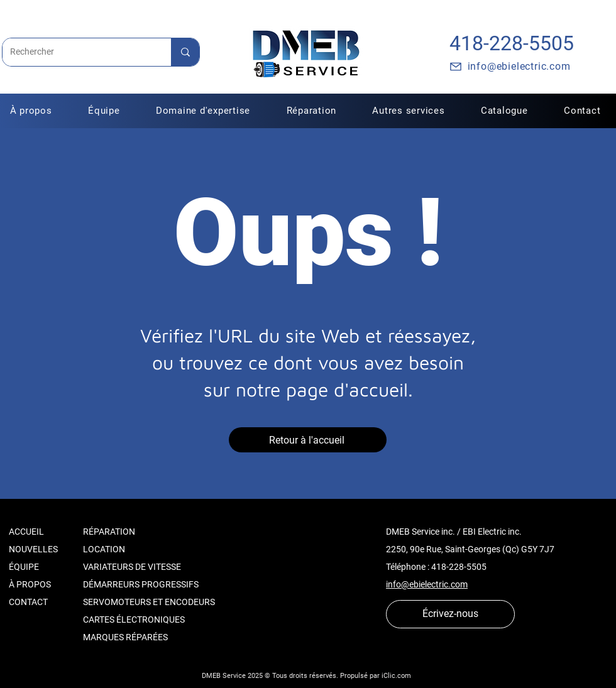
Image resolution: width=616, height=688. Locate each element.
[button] (311, 111)
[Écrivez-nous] (450, 614)
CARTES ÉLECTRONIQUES (134, 620)
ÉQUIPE (24, 567)
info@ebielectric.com (427, 584)
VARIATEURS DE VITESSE (132, 567)
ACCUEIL (26, 532)
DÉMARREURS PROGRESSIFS (141, 584)
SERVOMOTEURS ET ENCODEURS (149, 602)
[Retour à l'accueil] (308, 440)
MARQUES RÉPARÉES (125, 637)
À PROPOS (30, 584)
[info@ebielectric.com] (509, 67)
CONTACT (28, 602)
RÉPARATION (109, 532)
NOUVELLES (33, 549)
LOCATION (104, 549)
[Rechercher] (77, 52)
